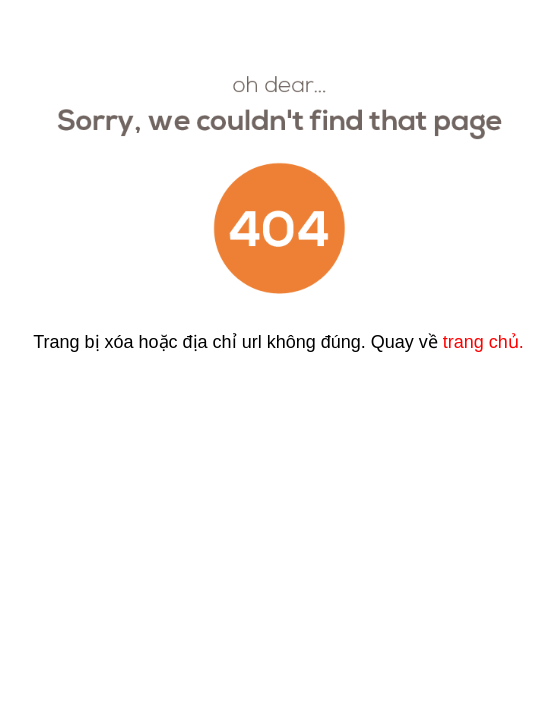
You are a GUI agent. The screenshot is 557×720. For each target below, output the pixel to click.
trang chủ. (483, 342)
